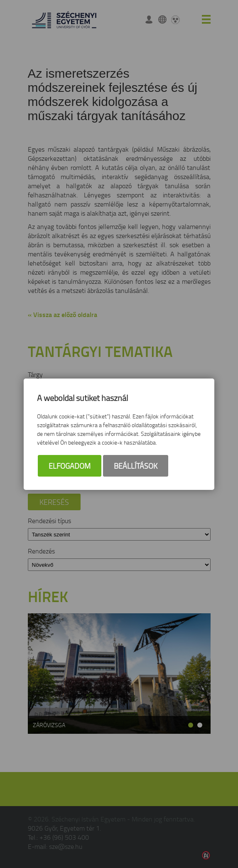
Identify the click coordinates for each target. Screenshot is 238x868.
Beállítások (136, 466)
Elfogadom (70, 466)
